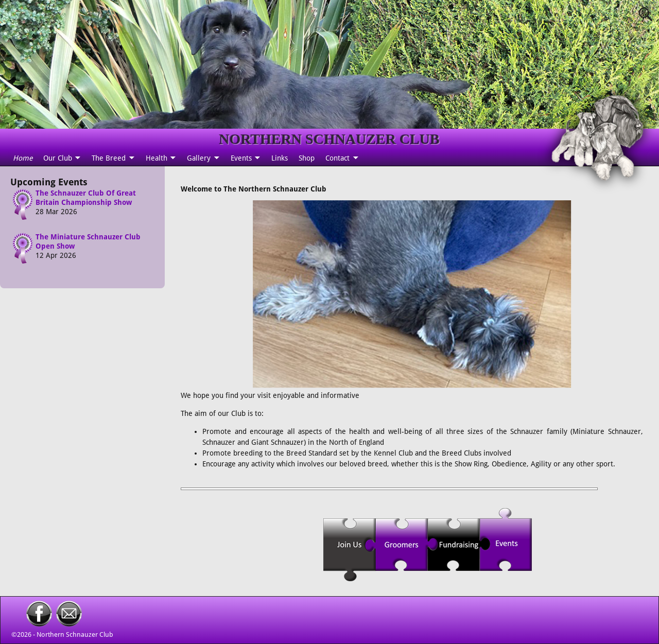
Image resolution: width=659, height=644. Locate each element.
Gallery (199, 158)
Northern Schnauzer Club (75, 634)
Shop (307, 158)
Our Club (58, 158)
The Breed (109, 158)
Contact (337, 158)
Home (23, 158)
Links (280, 158)
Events (241, 158)
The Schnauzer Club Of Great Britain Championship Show (86, 198)
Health (157, 158)
